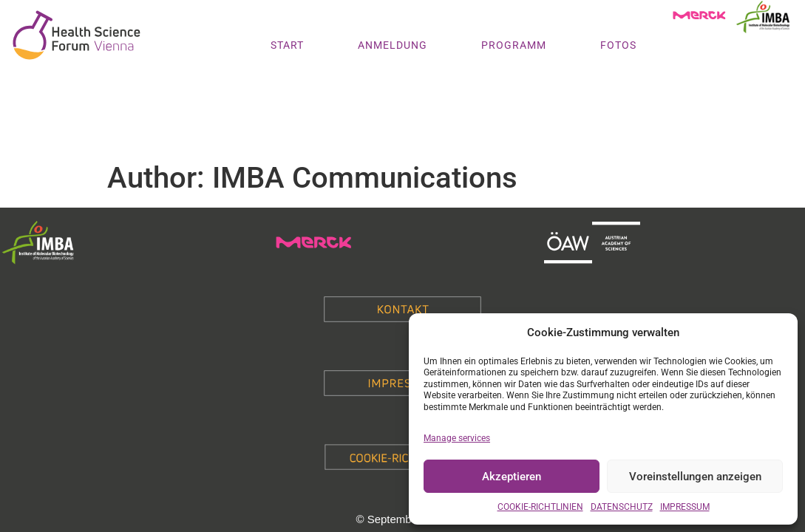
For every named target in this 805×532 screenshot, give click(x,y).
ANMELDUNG (393, 45)
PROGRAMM (514, 45)
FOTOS (618, 45)
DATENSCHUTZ (622, 507)
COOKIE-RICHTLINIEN (540, 507)
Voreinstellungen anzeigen (695, 477)
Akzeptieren (512, 477)
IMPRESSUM (685, 507)
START (287, 45)
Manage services (457, 438)
